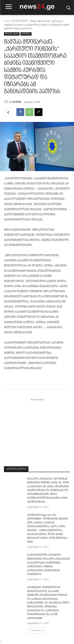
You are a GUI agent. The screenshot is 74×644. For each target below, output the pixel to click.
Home (7, 21)
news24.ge (17, 102)
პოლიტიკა (26, 34)
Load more (37, 631)
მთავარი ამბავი (20, 21)
